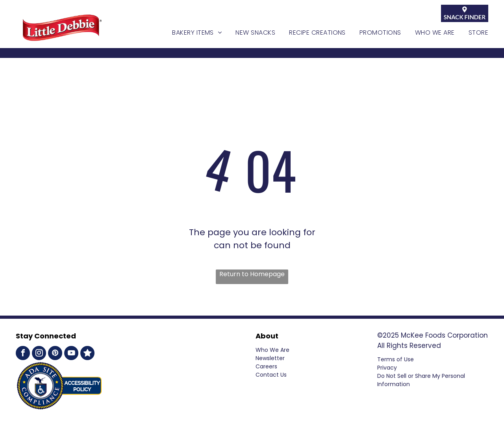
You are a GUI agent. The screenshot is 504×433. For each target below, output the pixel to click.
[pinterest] (55, 354)
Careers (266, 366)
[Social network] (87, 354)
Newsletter (270, 358)
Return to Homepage (252, 274)
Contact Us (271, 375)
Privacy (387, 368)
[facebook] (23, 354)
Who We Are (272, 350)
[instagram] (39, 354)
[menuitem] (190, 33)
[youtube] (71, 354)
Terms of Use (396, 359)
